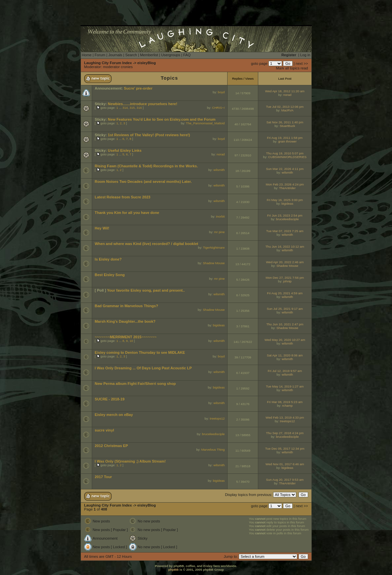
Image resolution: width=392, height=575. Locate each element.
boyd (221, 92)
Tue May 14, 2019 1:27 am (285, 386)
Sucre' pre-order (138, 88)
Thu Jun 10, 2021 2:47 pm (285, 324)
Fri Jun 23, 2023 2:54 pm (285, 215)
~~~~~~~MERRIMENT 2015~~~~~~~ (126, 337)
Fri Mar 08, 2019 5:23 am (285, 402)
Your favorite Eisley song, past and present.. (146, 290)
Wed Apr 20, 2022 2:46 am (285, 262)
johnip (287, 281)
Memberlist (149, 55)
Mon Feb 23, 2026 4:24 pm (285, 184)
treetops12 (217, 418)
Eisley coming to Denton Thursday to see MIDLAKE (140, 352)
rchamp (287, 406)
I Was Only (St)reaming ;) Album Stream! (130, 461)
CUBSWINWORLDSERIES (287, 157)
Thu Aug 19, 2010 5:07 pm (285, 153)
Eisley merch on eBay (114, 415)
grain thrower (287, 141)
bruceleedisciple (287, 219)
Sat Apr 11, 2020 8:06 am (285, 355)
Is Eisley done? (108, 259)
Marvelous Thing (213, 450)
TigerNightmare (214, 247)
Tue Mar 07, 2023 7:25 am (285, 231)
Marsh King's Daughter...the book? (125, 321)
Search (131, 55)
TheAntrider (287, 188)
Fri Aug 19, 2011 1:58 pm (285, 138)
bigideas (287, 204)
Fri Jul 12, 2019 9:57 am (285, 371)
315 (132, 108)
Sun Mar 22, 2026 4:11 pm (285, 169)
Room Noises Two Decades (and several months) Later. (143, 182)
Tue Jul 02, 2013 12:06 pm (285, 107)
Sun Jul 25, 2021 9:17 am (285, 309)
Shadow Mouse (214, 263)
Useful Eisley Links (125, 150)
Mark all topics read (292, 68)
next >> (302, 63)
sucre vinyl (104, 430)
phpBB (173, 570)
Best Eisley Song (110, 275)
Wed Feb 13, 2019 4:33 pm (285, 417)
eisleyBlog (147, 63)
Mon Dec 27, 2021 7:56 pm (285, 278)
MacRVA (287, 110)
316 (139, 108)
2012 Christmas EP (111, 446)
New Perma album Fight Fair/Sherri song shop (135, 384)
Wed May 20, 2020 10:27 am (285, 340)
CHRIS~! (218, 108)
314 (125, 108)
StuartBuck (287, 126)
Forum (100, 55)
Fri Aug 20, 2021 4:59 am (285, 293)
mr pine (219, 232)
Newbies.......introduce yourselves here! (143, 104)
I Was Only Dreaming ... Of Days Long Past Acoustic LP (143, 368)
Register (289, 55)
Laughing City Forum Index (108, 63)
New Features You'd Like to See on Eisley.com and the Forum (162, 119)
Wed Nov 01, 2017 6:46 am (285, 464)
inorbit (220, 216)
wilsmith (219, 170)
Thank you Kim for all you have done (127, 213)
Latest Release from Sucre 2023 (123, 197)
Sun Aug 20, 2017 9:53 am (285, 480)
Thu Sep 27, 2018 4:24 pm (285, 433)
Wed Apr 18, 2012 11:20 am (285, 91)
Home (87, 55)
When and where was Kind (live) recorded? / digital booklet (146, 244)
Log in (305, 55)
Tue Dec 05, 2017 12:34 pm (285, 449)
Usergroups (171, 55)
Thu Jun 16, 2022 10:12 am (285, 246)
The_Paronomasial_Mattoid (205, 123)
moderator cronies (118, 67)
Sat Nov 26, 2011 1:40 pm (285, 122)
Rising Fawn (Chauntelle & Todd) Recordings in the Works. (146, 166)
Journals (115, 55)
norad (287, 95)
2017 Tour (103, 477)
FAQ (187, 55)
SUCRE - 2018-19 (110, 399)
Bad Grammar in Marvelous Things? (126, 306)
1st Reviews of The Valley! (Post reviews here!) (149, 135)
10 (131, 341)
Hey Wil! (102, 228)
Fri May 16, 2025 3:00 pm (285, 200)
